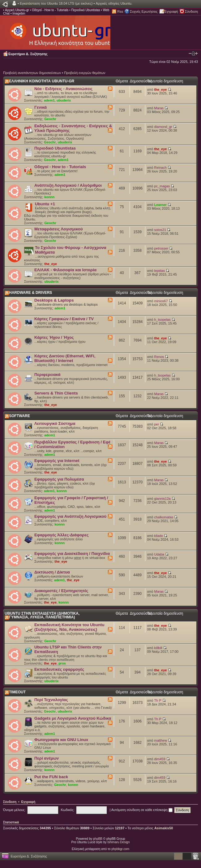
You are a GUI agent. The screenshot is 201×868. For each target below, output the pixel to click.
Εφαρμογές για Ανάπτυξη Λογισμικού (70, 516)
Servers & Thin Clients (56, 393)
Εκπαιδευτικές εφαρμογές (59, 669)
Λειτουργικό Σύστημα (55, 423)
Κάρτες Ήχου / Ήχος (54, 337)
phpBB (98, 839)
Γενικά (41, 107)
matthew (161, 740)
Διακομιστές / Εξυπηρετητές (61, 591)
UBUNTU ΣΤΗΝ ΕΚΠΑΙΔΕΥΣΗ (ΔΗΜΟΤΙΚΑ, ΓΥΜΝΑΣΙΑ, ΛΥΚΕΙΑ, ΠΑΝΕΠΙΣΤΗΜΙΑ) (42, 615)
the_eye (161, 89)
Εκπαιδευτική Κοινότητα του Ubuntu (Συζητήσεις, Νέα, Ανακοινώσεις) (69, 627)
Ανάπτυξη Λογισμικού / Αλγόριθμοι (68, 185)
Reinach (160, 168)
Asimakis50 (164, 828)
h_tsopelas (163, 320)
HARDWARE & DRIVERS (30, 293)
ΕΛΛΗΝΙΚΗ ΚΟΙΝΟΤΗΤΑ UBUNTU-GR (42, 81)
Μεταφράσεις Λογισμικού (59, 229)
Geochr (50, 119)
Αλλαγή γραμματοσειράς (193, 54)
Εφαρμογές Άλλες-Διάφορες (62, 535)
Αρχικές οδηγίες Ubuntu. (114, 3)
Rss (120, 11)
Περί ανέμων (47, 758)
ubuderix (64, 100)
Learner (160, 205)
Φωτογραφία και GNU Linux (61, 740)
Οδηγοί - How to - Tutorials (50, 10)
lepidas (160, 271)
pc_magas (162, 186)
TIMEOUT (17, 692)
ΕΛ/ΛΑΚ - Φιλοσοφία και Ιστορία (65, 270)
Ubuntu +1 (45, 204)
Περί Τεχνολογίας (51, 700)
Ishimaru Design (118, 842)
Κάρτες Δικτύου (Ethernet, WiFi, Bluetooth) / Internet (65, 358)
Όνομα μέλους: (14, 810)
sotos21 (160, 230)
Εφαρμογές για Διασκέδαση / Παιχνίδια (72, 554)
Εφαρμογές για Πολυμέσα (59, 479)
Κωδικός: (68, 810)
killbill (158, 648)
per (157, 424)
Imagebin (19, 13)
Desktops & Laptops (54, 300)
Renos (159, 357)
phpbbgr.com (120, 849)
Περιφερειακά (47, 375)
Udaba (159, 554)
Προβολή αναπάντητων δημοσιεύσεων (32, 73)
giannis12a (163, 499)
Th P (158, 700)
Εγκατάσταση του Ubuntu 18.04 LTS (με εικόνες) (56, 3)
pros (62, 663)
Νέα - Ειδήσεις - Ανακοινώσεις (63, 89)
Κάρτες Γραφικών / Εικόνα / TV (64, 319)
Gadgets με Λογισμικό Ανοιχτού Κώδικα (73, 718)
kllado (159, 536)
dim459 (160, 759)
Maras (159, 108)
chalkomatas (164, 517)
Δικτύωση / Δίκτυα (52, 572)
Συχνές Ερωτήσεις (144, 11)
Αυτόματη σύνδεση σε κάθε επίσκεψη (142, 810)
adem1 (49, 100)
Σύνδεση (191, 11)
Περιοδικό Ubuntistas (86, 10)
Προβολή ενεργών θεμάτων (85, 73)
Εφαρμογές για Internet (57, 461)
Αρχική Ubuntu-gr (17, 10)
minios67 (161, 301)
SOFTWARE (19, 416)
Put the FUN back (51, 777)
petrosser (161, 248)
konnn (49, 197)
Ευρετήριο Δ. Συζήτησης (28, 54)
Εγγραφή (171, 11)
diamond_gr (163, 127)
